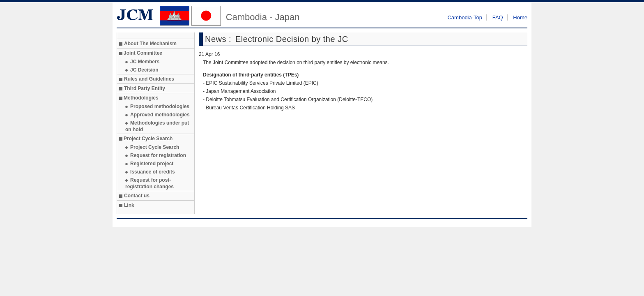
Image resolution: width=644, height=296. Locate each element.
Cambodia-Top (465, 17)
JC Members (145, 62)
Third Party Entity (145, 88)
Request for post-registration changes (149, 183)
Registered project (152, 164)
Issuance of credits (153, 172)
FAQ (498, 17)
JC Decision (144, 70)
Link (129, 205)
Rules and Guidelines (149, 79)
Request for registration (158, 155)
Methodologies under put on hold (157, 126)
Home (520, 17)
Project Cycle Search (155, 147)
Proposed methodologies (160, 106)
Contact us (137, 196)
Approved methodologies (160, 115)
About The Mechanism (150, 44)
